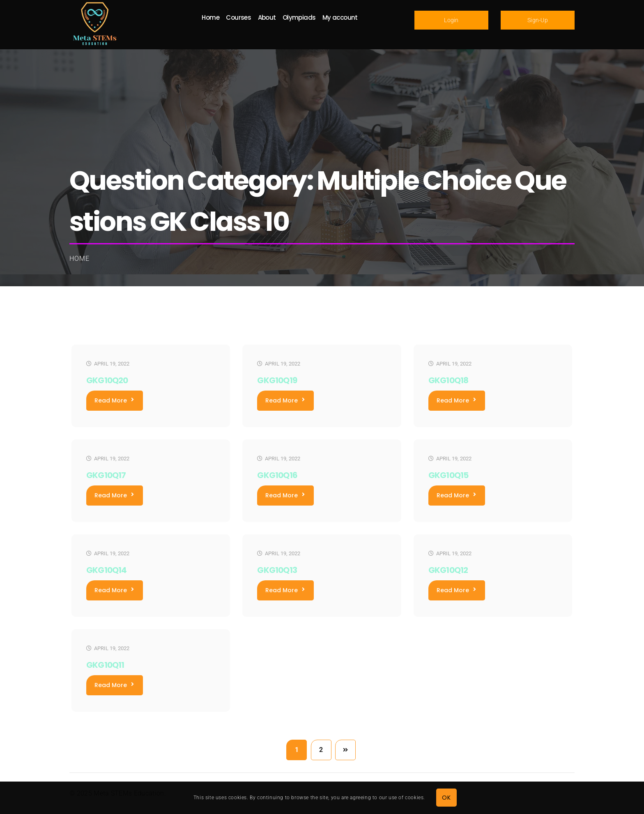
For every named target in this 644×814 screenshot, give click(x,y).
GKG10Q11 (105, 665)
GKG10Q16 (277, 475)
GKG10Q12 (448, 570)
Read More (114, 400)
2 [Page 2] (321, 750)
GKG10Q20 (107, 380)
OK (446, 798)
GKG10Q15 (448, 475)
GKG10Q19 (277, 380)
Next (345, 750)
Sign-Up (538, 20)
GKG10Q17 (106, 475)
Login (451, 20)
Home (79, 259)
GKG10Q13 (277, 570)
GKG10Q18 (448, 380)
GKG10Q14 (107, 570)
